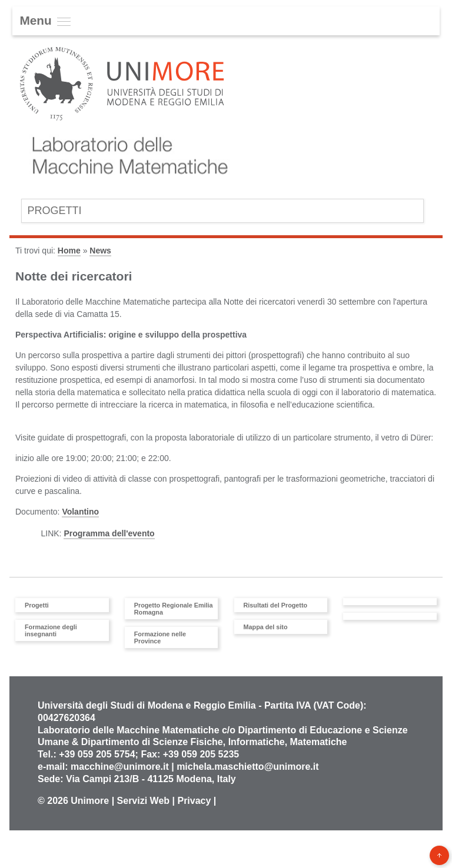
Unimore (90, 801)
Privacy (194, 801)
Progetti (54, 211)
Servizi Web (144, 801)
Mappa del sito (266, 627)
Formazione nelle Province (160, 637)
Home (69, 251)
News (100, 251)
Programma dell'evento (109, 533)
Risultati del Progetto (276, 605)
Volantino (80, 512)
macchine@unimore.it (120, 767)
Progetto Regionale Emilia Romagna (174, 609)
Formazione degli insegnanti (51, 630)
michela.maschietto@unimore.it (247, 767)
